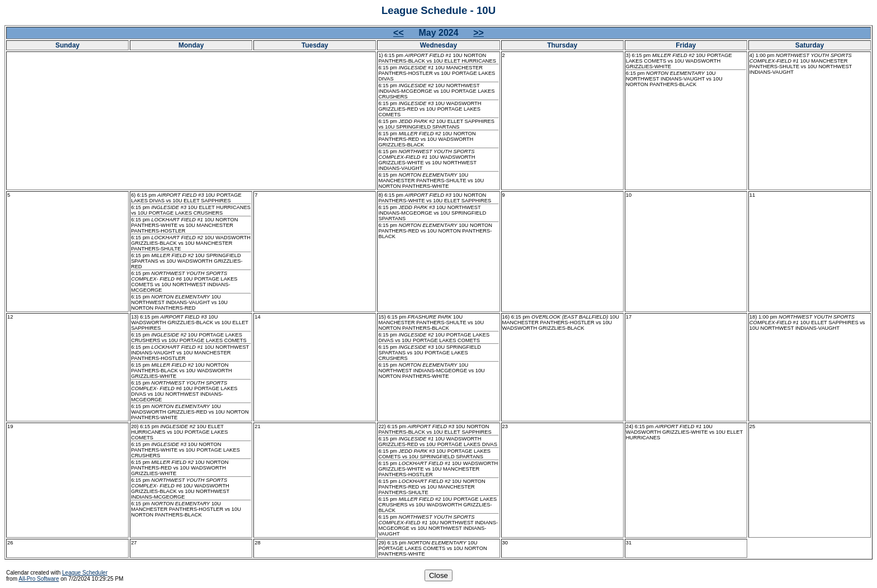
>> (478, 33)
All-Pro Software (39, 579)
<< (399, 33)
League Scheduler (85, 573)
